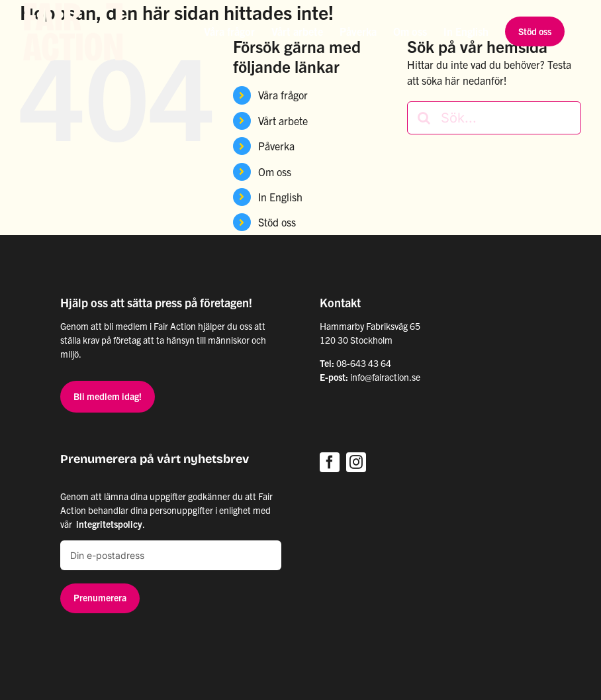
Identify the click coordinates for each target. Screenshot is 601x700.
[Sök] (424, 118)
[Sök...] (494, 118)
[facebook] (330, 462)
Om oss (275, 172)
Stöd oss (277, 222)
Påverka (276, 146)
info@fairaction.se (385, 377)
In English (280, 197)
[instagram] (356, 462)
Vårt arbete (283, 121)
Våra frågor (283, 95)
